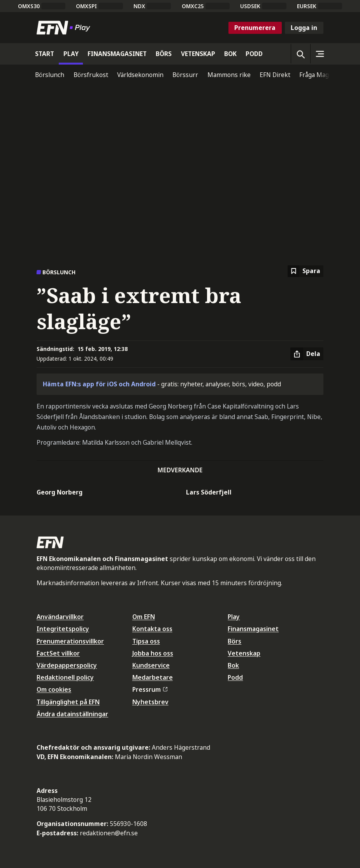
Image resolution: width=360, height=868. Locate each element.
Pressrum (150, 689)
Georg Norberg (60, 492)
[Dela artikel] (307, 354)
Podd (235, 677)
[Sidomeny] (320, 54)
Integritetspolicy (63, 629)
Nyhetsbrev (150, 702)
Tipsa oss (146, 641)
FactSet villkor (58, 653)
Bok (233, 665)
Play (234, 617)
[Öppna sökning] (300, 54)
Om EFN (144, 617)
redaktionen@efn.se (109, 833)
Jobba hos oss (153, 653)
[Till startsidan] (65, 28)
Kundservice (151, 665)
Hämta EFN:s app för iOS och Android (99, 384)
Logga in (304, 28)
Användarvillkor (60, 617)
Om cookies (54, 689)
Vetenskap (244, 653)
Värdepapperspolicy (67, 665)
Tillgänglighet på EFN (68, 702)
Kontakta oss (152, 629)
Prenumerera (255, 28)
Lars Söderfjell (209, 492)
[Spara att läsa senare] (306, 271)
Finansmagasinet (253, 629)
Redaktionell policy (65, 677)
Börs (234, 641)
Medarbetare (153, 677)
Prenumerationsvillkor (70, 641)
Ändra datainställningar (72, 714)
